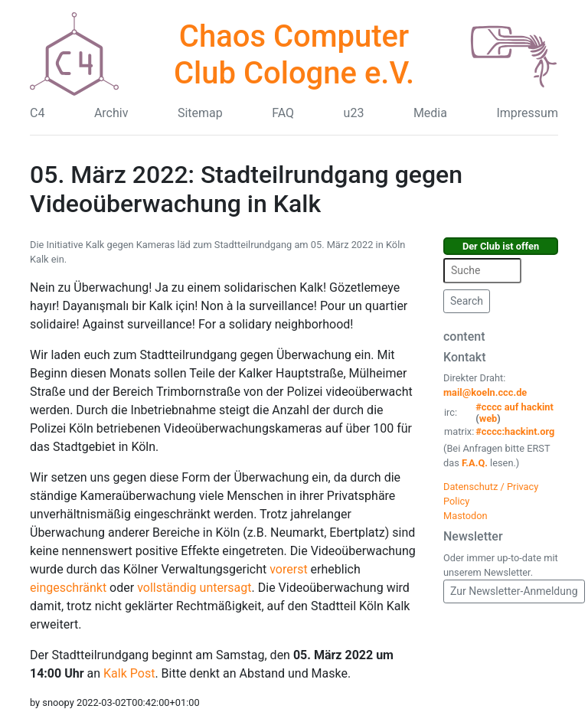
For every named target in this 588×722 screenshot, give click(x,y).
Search (467, 301)
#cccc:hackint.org (515, 431)
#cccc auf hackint (514, 407)
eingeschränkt (68, 588)
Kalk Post (129, 673)
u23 (354, 113)
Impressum (527, 113)
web (488, 418)
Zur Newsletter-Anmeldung (514, 591)
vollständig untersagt (194, 588)
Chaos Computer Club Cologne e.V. (294, 55)
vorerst (288, 569)
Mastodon (465, 516)
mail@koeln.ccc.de (485, 392)
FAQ (283, 113)
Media (430, 113)
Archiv (111, 113)
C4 (37, 113)
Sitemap (200, 113)
